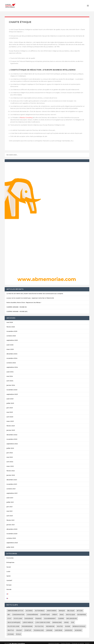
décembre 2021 (12, 478)
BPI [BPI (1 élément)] (9, 613)
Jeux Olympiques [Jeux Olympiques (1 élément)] (14, 621)
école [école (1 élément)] (18, 633)
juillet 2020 (10, 546)
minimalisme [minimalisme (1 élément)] (57, 621)
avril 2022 (10, 460)
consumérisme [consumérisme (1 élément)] (32, 613)
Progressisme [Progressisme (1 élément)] (27, 625)
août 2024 (10, 370)
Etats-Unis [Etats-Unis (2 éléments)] (18, 617)
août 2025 (10, 343)
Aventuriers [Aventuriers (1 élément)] (52, 609)
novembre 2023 (12, 388)
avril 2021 (10, 514)
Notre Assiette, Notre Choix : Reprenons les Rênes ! (24, 301)
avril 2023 (10, 415)
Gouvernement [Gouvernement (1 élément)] (50, 617)
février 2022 (11, 469)
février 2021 (10, 519)
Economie (10, 556)
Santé (8, 574)
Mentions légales (54, 642)
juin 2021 (10, 505)
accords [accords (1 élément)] (29, 609)
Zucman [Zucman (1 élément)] (11, 633)
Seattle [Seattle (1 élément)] (11, 629)
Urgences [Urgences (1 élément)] (68, 629)
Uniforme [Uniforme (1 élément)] (59, 629)
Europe (9, 583)
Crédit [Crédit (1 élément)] (55, 613)
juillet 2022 (10, 447)
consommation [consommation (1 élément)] (18, 613)
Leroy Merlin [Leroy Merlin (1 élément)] (28, 621)
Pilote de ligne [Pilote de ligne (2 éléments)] (13, 625)
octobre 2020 (11, 537)
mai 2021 (10, 510)
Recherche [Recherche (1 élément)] (50, 625)
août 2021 (10, 496)
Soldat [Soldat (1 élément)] (19, 629)
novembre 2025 (12, 330)
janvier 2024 (11, 384)
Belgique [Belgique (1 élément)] (71, 609)
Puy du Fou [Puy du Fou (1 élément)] (39, 625)
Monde (9, 588)
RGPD (87, 642)
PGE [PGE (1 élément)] (73, 621)
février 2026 (11, 325)
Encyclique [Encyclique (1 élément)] (70, 613)
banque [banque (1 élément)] (62, 609)
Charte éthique (65, 642)
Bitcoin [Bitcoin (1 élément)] (80, 609)
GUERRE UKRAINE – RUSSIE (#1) (17, 310)
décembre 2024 (12, 352)
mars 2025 (10, 348)
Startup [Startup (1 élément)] (28, 629)
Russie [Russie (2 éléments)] (68, 625)
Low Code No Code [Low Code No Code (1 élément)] (43, 621)
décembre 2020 (12, 528)
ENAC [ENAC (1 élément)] (62, 613)
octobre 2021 (11, 487)
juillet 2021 (10, 501)
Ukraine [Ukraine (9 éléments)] (49, 629)
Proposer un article (78, 642)
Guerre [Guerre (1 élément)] (61, 617)
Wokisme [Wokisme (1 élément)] (78, 629)
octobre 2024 (11, 361)
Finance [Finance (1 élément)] (38, 617)
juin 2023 (10, 406)
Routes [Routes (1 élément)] (60, 625)
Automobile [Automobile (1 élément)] (40, 609)
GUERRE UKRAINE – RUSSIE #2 (17, 305)
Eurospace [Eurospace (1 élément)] (29, 617)
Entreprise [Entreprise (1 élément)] (82, 613)
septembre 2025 (12, 339)
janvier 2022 (11, 474)
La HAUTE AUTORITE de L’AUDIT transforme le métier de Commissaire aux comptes (35, 292)
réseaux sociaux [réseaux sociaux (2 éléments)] (79, 625)
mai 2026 (10, 321)
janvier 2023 (11, 429)
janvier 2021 (11, 523)
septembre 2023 (12, 393)
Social (9, 565)
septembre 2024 (12, 366)
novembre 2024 (12, 357)
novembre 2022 (12, 438)
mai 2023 (10, 411)
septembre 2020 (12, 541)
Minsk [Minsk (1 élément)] (66, 621)
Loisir (8, 570)
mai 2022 (10, 456)
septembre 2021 (12, 492)
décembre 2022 (12, 433)
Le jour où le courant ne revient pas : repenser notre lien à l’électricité (30, 296)
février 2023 (11, 424)
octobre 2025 (11, 334)
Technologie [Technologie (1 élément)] (39, 629)
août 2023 (10, 397)
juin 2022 (10, 451)
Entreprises (10, 561)
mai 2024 (10, 375)
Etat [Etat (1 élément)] (9, 617)
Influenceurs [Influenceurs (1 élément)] (72, 617)
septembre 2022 (12, 442)
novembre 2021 (12, 483)
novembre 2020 (12, 532)
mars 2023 (10, 420)
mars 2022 (10, 465)
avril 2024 (10, 379)
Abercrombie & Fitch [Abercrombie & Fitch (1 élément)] (15, 609)
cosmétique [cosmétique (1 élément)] (45, 613)
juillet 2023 (10, 402)
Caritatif (9, 579)
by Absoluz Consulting (17, 642)
